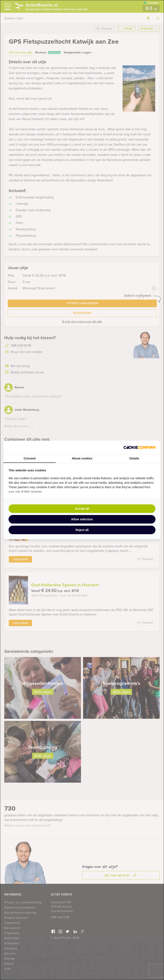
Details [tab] (134, 458)
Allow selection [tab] (82, 519)
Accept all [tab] (82, 509)
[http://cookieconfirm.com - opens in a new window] (139, 447)
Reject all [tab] (82, 530)
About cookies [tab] (82, 458)
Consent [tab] (30, 458)
